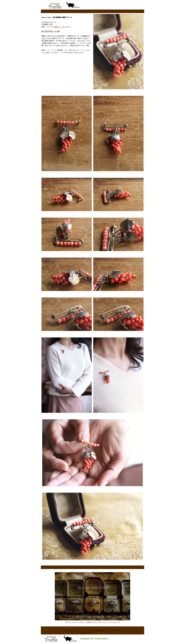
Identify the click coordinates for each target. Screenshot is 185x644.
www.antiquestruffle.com (99, 633)
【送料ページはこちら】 (62, 27)
